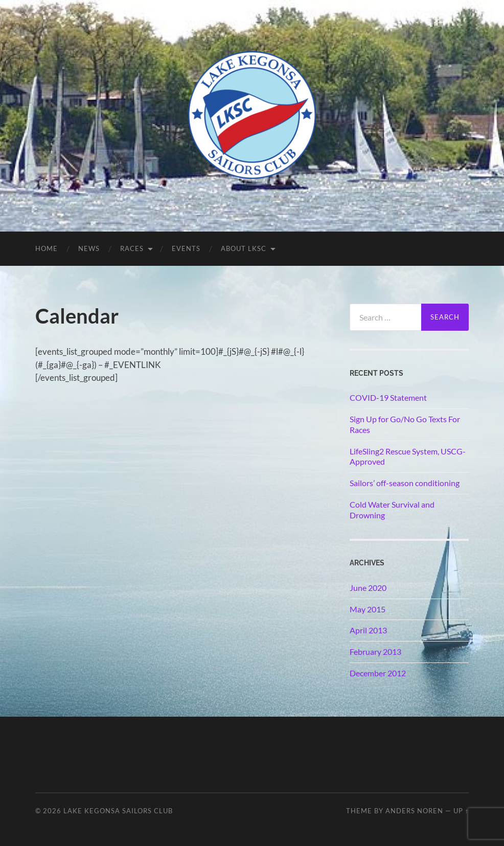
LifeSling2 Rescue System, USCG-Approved (408, 456)
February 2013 (375, 651)
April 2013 (368, 630)
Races (132, 248)
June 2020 (368, 588)
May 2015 (368, 609)
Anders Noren (414, 811)
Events (186, 248)
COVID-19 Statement (388, 397)
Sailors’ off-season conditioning (405, 483)
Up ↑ (461, 811)
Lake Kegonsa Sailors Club (118, 811)
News (89, 248)
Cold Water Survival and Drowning (392, 510)
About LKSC (244, 248)
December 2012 (378, 673)
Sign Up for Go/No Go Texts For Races (405, 424)
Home (47, 248)
